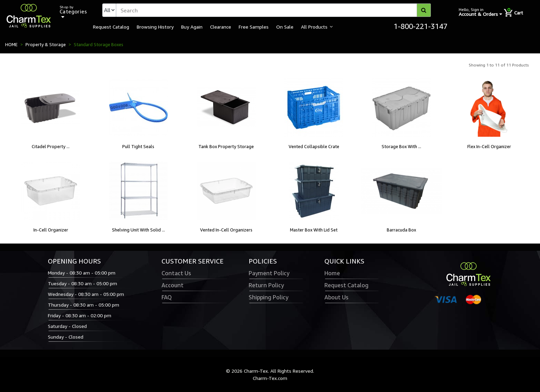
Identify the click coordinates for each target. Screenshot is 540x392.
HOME (11, 44)
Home (332, 273)
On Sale (285, 27)
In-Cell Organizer (51, 230)
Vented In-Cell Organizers (226, 230)
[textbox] (273, 10)
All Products (314, 27)
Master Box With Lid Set (314, 230)
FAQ (167, 297)
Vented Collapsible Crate (314, 146)
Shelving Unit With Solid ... (138, 230)
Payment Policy (269, 273)
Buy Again (192, 27)
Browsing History (155, 27)
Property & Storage (46, 44)
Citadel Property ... (51, 146)
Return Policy (266, 285)
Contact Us (176, 273)
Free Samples (254, 27)
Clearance (221, 27)
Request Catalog (111, 27)
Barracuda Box (401, 230)
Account (173, 285)
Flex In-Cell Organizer (489, 146)
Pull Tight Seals (138, 146)
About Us (336, 297)
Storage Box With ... (401, 146)
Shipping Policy (268, 297)
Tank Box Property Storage (226, 146)
